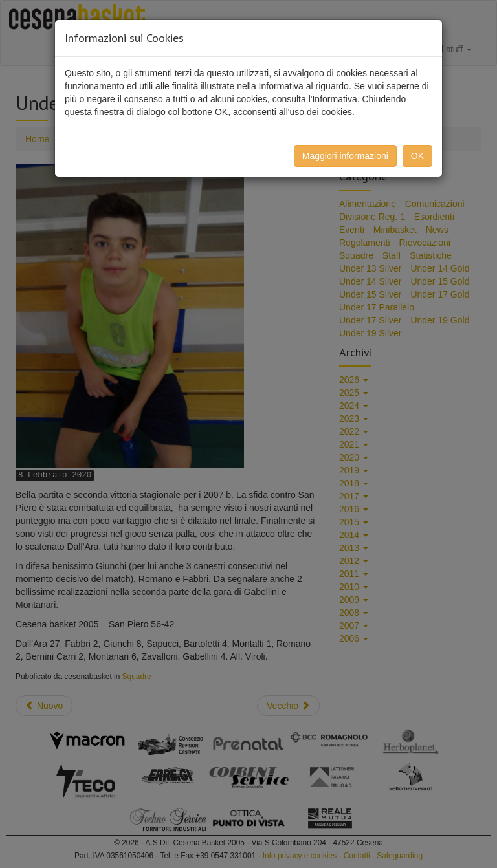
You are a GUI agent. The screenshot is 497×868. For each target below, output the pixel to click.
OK (417, 156)
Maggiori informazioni (345, 156)
